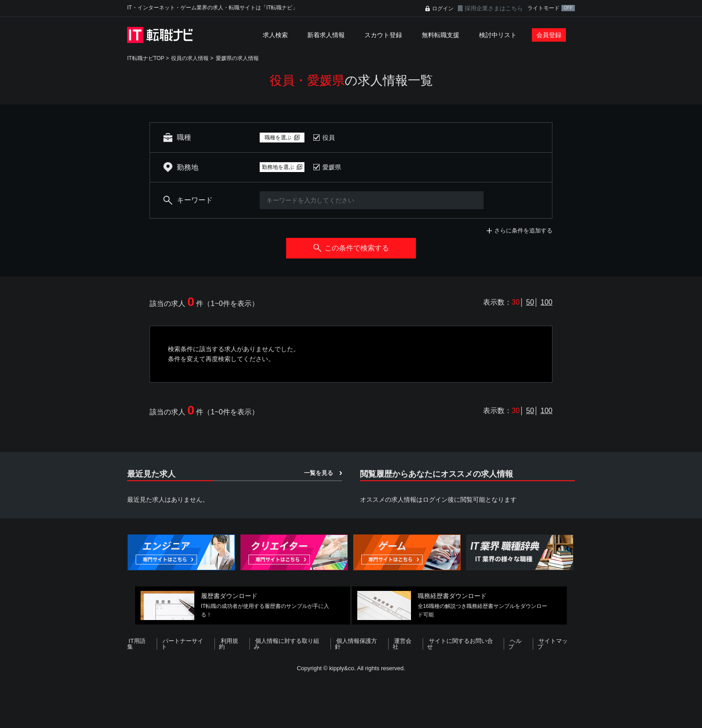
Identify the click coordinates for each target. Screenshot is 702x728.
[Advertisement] (351, 698)
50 (530, 302)
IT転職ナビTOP (146, 58)
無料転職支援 (441, 35)
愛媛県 (332, 167)
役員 (329, 138)
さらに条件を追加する (523, 230)
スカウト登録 (383, 35)
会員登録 (549, 35)
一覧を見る (319, 473)
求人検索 (275, 35)
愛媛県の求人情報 (237, 58)
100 (546, 302)
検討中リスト (498, 35)
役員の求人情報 (190, 58)
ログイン (443, 9)
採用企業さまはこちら (494, 8)
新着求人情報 (326, 35)
